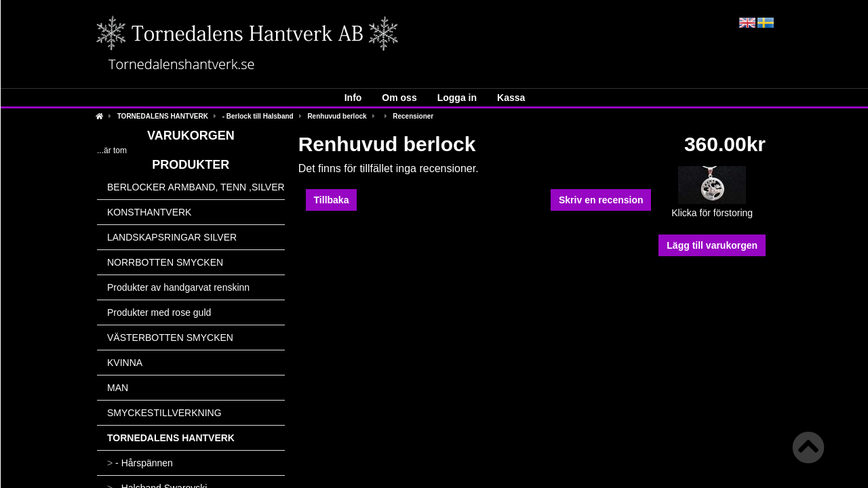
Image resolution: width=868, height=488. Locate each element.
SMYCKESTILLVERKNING (164, 413)
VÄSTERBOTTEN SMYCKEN (170, 338)
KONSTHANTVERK (149, 212)
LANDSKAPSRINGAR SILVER (172, 237)
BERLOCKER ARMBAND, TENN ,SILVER (196, 187)
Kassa (511, 98)
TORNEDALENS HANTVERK (163, 116)
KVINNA (125, 363)
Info (353, 98)
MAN (118, 388)
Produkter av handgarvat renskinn (178, 287)
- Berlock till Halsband (258, 116)
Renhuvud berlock (337, 116)
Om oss (399, 98)
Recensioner (413, 116)
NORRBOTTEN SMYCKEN (165, 262)
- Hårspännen (140, 463)
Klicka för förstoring (712, 208)
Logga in (457, 98)
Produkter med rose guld (159, 312)
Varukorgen (191, 136)
